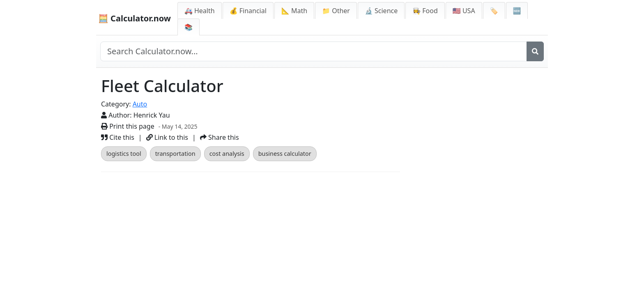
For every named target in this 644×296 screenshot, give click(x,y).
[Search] (535, 51)
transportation (175, 154)
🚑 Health (200, 11)
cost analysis (227, 154)
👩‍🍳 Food (425, 11)
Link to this (167, 137)
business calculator (285, 154)
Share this (220, 137)
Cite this (118, 137)
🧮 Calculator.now (135, 18)
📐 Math (294, 11)
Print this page (128, 126)
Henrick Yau (152, 115)
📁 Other (336, 11)
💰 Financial (248, 11)
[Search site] (314, 51)
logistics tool (124, 154)
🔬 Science (381, 11)
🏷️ (494, 11)
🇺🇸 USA (464, 11)
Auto (140, 104)
